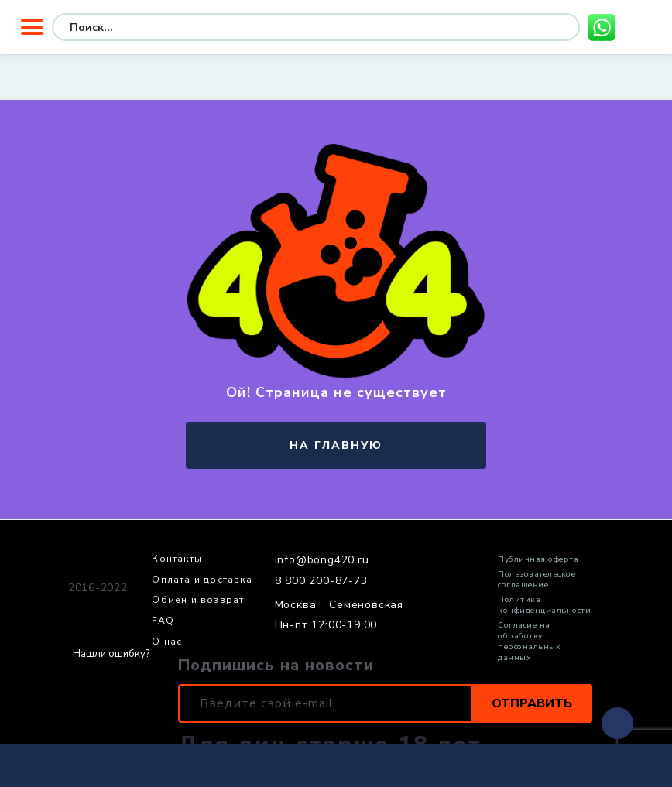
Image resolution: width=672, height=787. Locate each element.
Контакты (177, 559)
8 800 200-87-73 (321, 581)
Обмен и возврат (198, 601)
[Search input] (185, 27)
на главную (336, 445)
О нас (167, 642)
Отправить (532, 703)
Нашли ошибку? (111, 654)
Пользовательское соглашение (537, 580)
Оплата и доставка (202, 580)
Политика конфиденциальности (544, 605)
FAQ (163, 621)
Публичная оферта (538, 559)
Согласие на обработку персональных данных (529, 642)
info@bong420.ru (322, 560)
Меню (32, 27)
